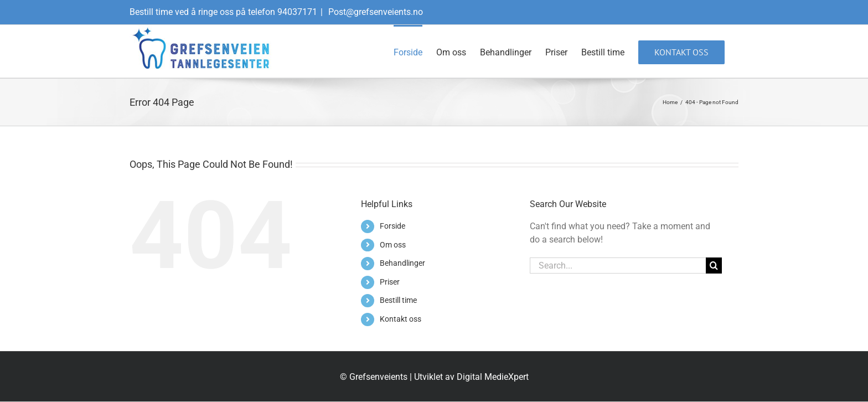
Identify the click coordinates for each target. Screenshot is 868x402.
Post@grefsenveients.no (374, 12)
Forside (392, 226)
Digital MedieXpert (493, 377)
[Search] (714, 266)
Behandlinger (402, 263)
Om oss (393, 245)
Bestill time (398, 300)
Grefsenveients (378, 377)
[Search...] (618, 266)
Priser (390, 282)
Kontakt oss (401, 319)
